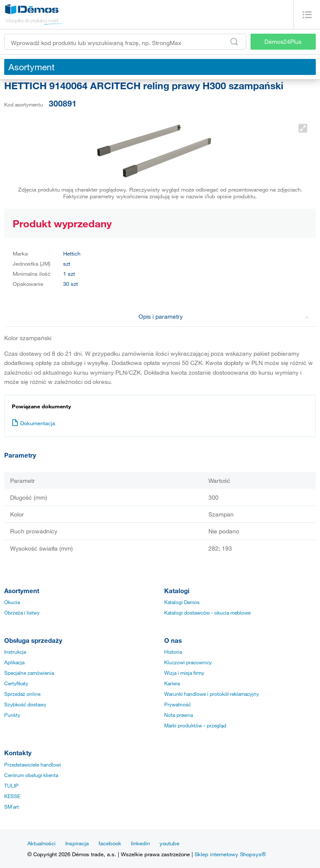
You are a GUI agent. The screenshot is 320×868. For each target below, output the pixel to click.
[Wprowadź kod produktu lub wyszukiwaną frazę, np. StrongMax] (125, 42)
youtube (169, 843)
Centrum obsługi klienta (31, 775)
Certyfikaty (16, 683)
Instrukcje (15, 652)
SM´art (12, 807)
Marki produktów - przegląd (195, 725)
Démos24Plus (283, 41)
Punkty (12, 715)
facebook (110, 843)
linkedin (140, 843)
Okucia (12, 602)
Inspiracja (77, 843)
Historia (173, 652)
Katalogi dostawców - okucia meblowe (207, 612)
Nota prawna (179, 715)
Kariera (172, 683)
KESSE (12, 796)
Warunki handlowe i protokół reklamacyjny (212, 694)
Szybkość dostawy (25, 704)
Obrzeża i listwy (22, 612)
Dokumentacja (33, 423)
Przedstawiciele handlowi (33, 764)
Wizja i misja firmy (184, 673)
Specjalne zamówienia (29, 673)
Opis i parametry (224, 316)
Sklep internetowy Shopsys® (230, 854)
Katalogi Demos (182, 602)
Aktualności (41, 843)
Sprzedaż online (22, 694)
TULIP (11, 785)
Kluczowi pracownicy (188, 662)
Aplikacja (14, 662)
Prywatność (177, 704)
